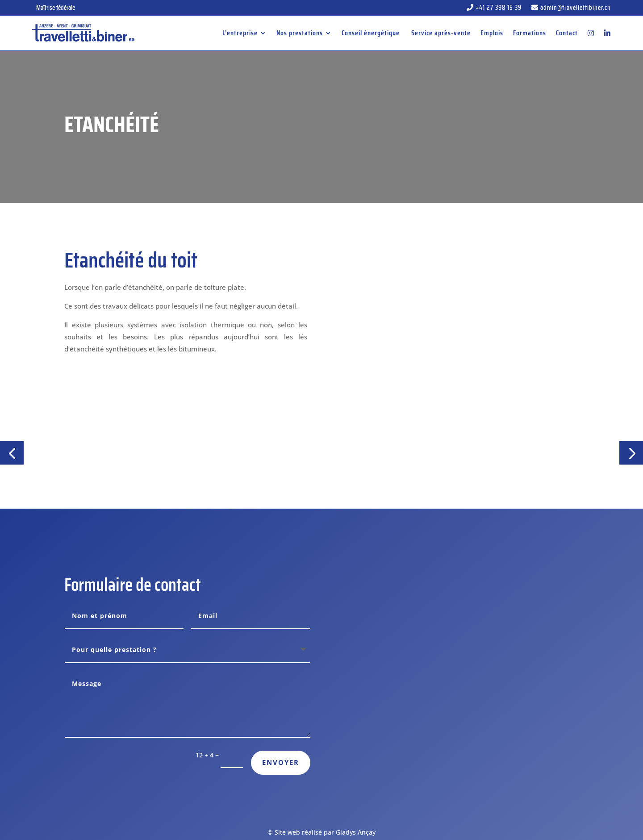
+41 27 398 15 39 (494, 8)
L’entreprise (240, 33)
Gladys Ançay (356, 832)
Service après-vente (441, 33)
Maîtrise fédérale (56, 8)
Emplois (492, 33)
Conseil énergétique (372, 33)
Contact (567, 33)
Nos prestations (300, 33)
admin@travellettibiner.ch (571, 8)
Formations (530, 33)
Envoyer (281, 762)
